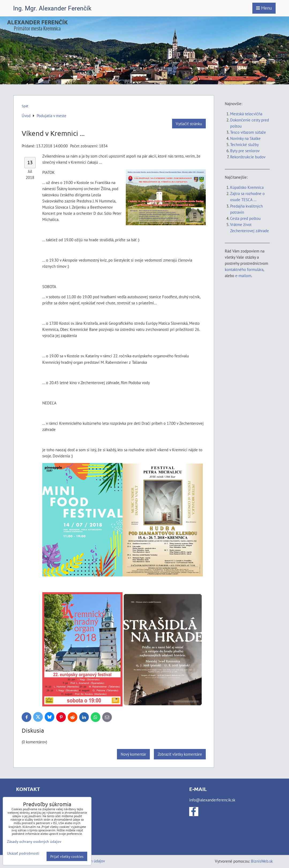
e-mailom (243, 276)
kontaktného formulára (244, 269)
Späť (25, 106)
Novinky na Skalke (245, 138)
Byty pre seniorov (245, 151)
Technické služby (245, 144)
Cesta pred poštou (245, 218)
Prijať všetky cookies (67, 856)
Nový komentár (133, 754)
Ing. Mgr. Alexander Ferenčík (52, 8)
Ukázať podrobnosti (23, 853)
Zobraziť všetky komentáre (180, 754)
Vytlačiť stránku (189, 124)
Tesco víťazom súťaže (248, 132)
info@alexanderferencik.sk (212, 800)
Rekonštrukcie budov (248, 157)
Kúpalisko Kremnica (247, 187)
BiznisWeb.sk (262, 861)
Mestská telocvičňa (246, 114)
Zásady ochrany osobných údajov (34, 841)
